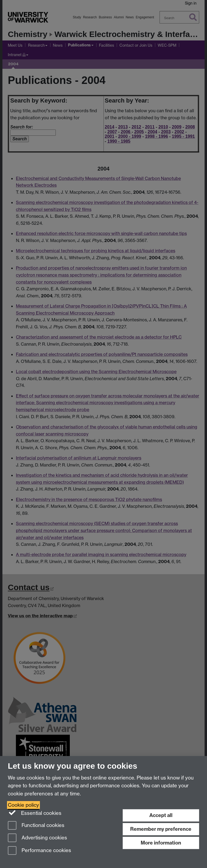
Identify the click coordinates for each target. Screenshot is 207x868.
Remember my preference (161, 829)
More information (161, 843)
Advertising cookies (37, 838)
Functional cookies (36, 826)
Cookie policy (23, 805)
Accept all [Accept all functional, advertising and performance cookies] (161, 815)
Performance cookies (39, 851)
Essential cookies (35, 813)
